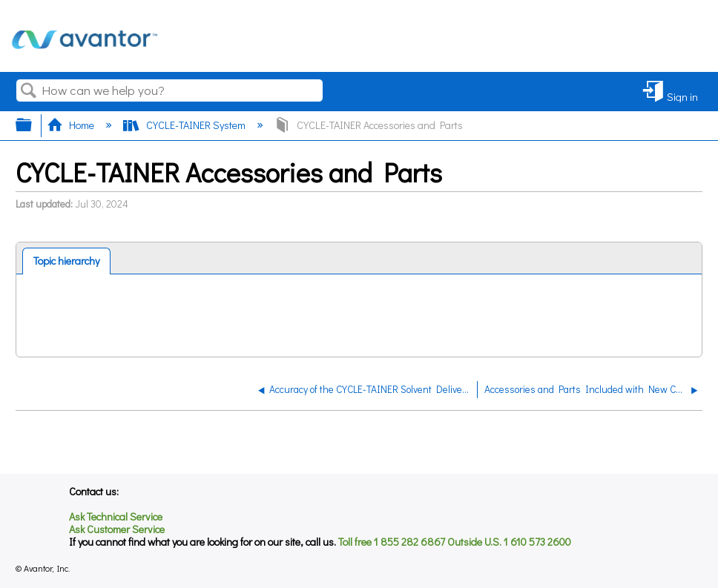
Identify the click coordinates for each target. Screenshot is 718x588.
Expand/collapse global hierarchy (33, 125)
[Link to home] (85, 56)
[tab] (67, 261)
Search (29, 91)
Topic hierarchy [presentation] (66, 261)
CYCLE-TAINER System (185, 125)
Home (72, 125)
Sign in (682, 96)
